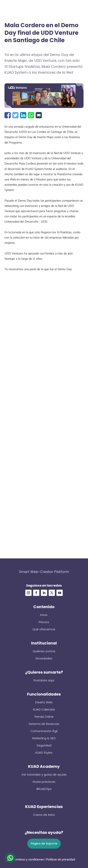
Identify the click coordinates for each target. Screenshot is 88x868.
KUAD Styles (44, 753)
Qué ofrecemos (44, 629)
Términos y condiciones (28, 860)
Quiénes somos (44, 651)
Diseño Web (44, 702)
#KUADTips (44, 789)
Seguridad (44, 745)
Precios (44, 622)
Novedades (44, 658)
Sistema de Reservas (44, 724)
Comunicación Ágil (44, 731)
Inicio (44, 615)
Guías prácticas (44, 782)
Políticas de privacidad (61, 860)
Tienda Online (44, 717)
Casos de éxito (44, 815)
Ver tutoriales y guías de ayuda (44, 774)
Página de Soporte (44, 844)
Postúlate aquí (44, 680)
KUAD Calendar (44, 709)
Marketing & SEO (44, 738)
